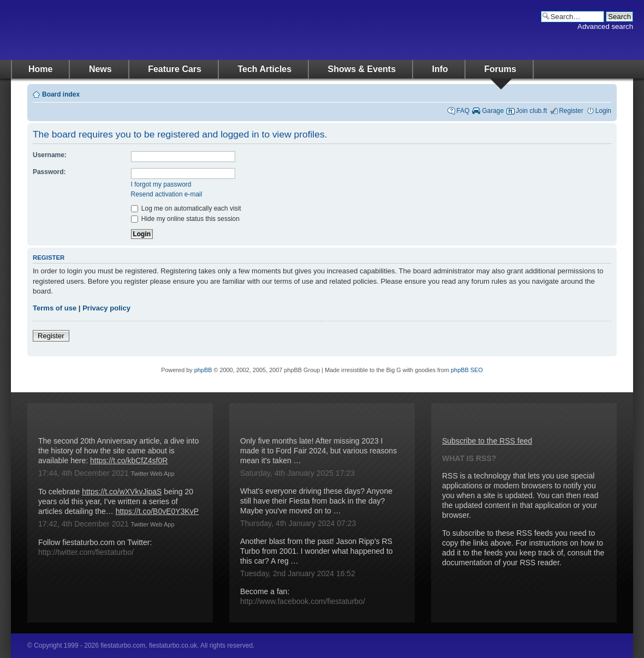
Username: (50, 155)
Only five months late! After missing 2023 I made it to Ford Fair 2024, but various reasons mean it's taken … (318, 451)
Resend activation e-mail (167, 194)
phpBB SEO (467, 370)
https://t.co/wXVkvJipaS (122, 492)
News (100, 69)
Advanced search (605, 26)
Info (440, 69)
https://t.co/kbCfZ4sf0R (129, 460)
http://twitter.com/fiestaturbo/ (86, 552)
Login (603, 111)
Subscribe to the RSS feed (487, 441)
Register (571, 111)
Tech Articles (264, 69)
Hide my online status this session (185, 219)
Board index (61, 94)
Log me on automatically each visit (186, 208)
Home (40, 69)
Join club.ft (531, 111)
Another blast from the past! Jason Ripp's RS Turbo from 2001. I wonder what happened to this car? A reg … (317, 551)
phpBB (203, 370)
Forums (500, 69)
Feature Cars (175, 69)
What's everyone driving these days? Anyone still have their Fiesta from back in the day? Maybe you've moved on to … (316, 501)
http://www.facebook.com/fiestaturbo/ (303, 601)
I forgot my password (161, 184)
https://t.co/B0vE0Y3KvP (157, 511)
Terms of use (55, 308)
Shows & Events (362, 69)
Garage (493, 111)
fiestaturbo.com (120, 30)
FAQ (463, 111)
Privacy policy (106, 308)
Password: (49, 172)
